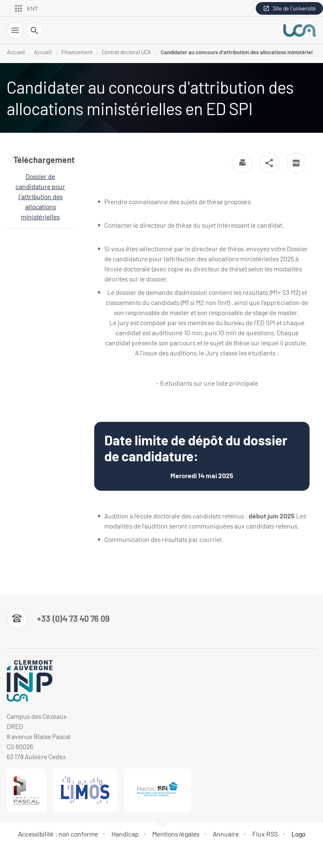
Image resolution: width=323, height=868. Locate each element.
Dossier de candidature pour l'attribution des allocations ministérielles (40, 196)
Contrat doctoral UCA (126, 52)
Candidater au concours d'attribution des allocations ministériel (237, 52)
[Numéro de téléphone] (58, 618)
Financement (77, 52)
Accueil (16, 52)
